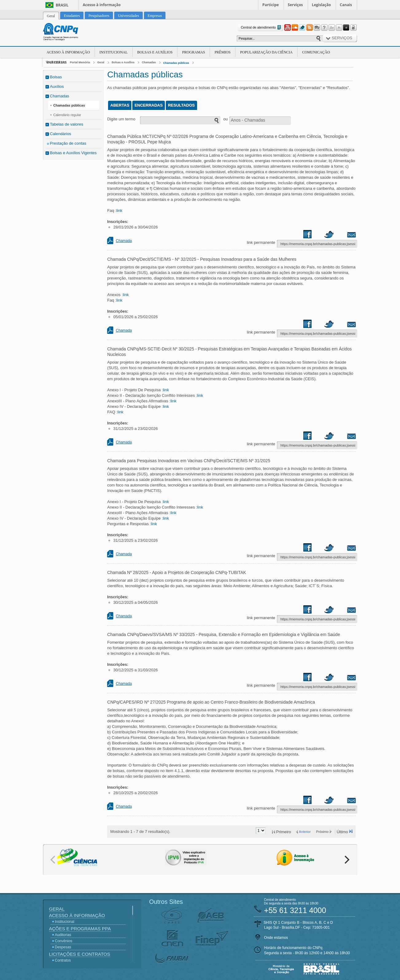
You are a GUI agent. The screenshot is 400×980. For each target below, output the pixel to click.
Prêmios (223, 52)
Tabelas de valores (67, 124)
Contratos (63, 960)
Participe (271, 5)
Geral (101, 62)
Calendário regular (67, 115)
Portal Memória (80, 62)
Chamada (124, 241)
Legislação (321, 5)
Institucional (114, 52)
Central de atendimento (261, 27)
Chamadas (149, 62)
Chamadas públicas (176, 63)
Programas (194, 52)
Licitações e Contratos (80, 954)
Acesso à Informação (68, 52)
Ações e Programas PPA (80, 929)
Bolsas (56, 77)
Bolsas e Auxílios (155, 52)
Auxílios (57, 86)
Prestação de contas (68, 143)
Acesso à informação (102, 5)
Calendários (61, 134)
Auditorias (63, 935)
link (119, 211)
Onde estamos (276, 938)
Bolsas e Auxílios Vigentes (73, 153)
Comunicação (316, 52)
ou (225, 119)
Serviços (295, 5)
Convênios (64, 941)
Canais (346, 5)
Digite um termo (121, 119)
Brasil (62, 5)
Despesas (63, 947)
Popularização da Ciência (266, 52)
